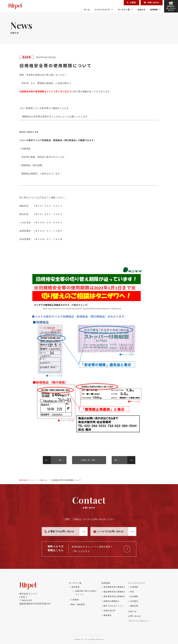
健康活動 (134, 606)
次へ (61, 460)
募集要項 (108, 615)
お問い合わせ (152, 2)
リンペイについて (102, 10)
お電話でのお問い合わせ (60, 531)
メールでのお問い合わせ (109, 531)
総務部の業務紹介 (112, 601)
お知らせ (141, 10)
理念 (132, 592)
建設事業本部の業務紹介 (114, 592)
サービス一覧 (124, 10)
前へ (117, 460)
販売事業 (76, 587)
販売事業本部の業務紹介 (115, 587)
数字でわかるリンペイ (113, 606)
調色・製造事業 (78, 604)
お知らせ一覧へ (89, 460)
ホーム (87, 10)
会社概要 (134, 596)
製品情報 (27, 57)
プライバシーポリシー (139, 621)
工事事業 (75, 600)
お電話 (131, 2)
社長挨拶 (134, 587)
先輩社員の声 (110, 611)
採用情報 (154, 10)
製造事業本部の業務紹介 (114, 596)
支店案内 (134, 601)
